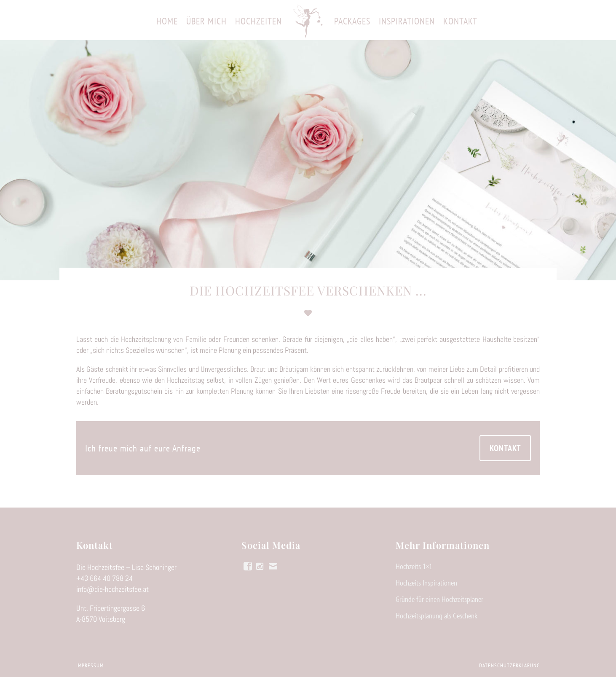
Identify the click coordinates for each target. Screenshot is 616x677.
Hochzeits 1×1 (414, 567)
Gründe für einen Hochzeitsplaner (439, 599)
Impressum (90, 665)
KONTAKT (505, 448)
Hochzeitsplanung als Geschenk (437, 616)
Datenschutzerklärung (509, 665)
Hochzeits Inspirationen (426, 583)
